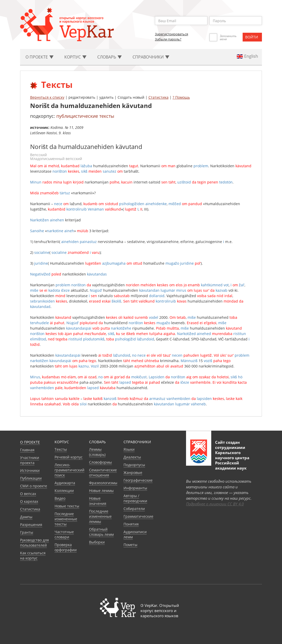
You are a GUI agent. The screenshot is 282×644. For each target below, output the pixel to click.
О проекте (30, 442)
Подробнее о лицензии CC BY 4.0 (215, 504)
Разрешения (31, 525)
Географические (138, 480)
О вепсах (28, 494)
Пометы (130, 545)
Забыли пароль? (168, 39)
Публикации (31, 478)
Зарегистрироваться (171, 34)
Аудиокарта (65, 483)
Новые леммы (101, 491)
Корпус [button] (75, 57)
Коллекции (64, 491)
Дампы (26, 517)
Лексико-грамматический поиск (69, 470)
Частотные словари (64, 534)
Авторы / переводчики (135, 498)
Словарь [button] (109, 57)
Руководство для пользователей (34, 543)
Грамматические (138, 516)
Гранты (27, 532)
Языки (129, 449)
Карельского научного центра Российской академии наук (232, 460)
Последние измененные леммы (100, 516)
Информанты (135, 488)
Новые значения (98, 501)
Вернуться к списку (47, 97)
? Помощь (181, 97)
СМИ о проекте (34, 486)
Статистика (158, 97)
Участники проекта (30, 460)
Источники (30, 470)
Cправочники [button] (151, 57)
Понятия (131, 524)
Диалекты (132, 457)
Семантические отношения (103, 472)
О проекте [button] (39, 57)
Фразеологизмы (103, 483)
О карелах (29, 501)
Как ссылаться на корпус (33, 555)
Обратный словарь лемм (101, 532)
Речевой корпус (69, 457)
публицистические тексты (85, 116)
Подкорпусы (134, 465)
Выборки (97, 542)
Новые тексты (67, 506)
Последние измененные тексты (66, 519)
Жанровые (133, 472)
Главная (27, 450)
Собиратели (134, 509)
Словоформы (100, 462)
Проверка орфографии (66, 547)
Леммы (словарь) (97, 452)
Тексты (61, 449)
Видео (60, 498)
